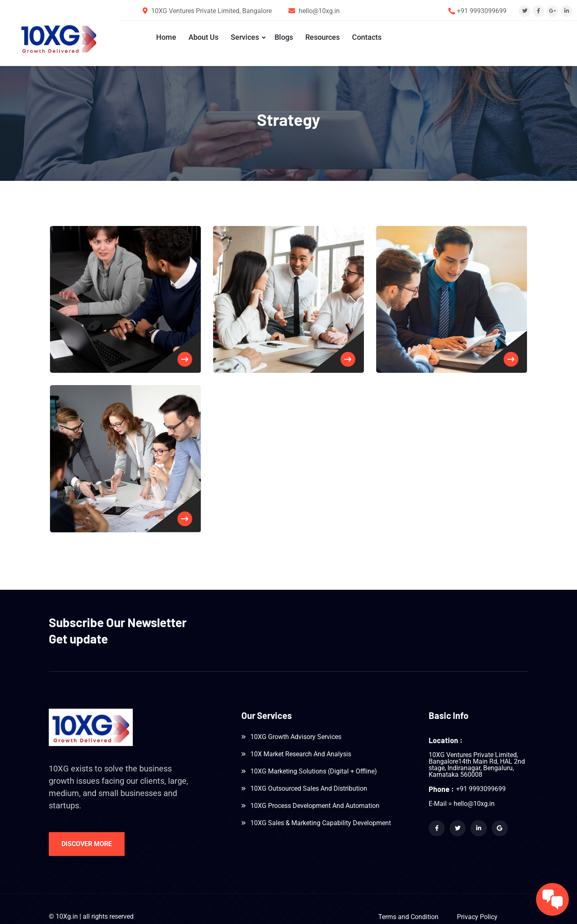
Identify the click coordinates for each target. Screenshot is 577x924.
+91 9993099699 (482, 11)
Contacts (365, 37)
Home (165, 37)
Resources (321, 37)
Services (243, 37)
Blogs (282, 37)
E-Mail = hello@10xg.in (462, 791)
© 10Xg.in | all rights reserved (91, 904)
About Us (202, 37)
